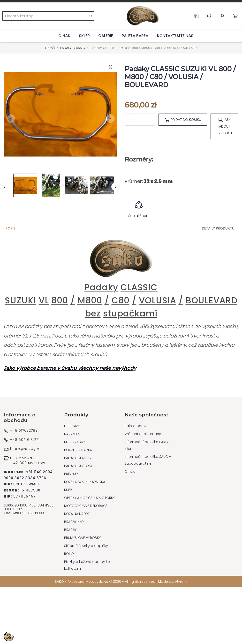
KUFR (68, 490)
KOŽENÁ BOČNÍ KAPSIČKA (85, 482)
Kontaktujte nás (175, 36)
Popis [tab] (10, 228)
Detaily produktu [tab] (218, 228)
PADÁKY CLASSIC (78, 458)
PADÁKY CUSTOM (78, 466)
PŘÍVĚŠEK (71, 474)
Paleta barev (135, 36)
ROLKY (69, 554)
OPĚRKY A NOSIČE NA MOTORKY (89, 498)
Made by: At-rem (173, 582)
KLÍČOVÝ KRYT (75, 442)
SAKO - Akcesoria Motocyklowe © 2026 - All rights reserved (106, 582)
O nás (64, 36)
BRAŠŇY (70, 530)
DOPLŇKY (72, 426)
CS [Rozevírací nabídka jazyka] (196, 16)
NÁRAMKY (72, 434)
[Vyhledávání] (48, 16)
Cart (235, 16)
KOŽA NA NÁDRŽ (77, 514)
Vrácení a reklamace (143, 434)
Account (222, 16)
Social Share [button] (139, 208)
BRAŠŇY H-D (74, 522)
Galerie (106, 36)
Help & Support (209, 16)
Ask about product (224, 126)
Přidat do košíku (183, 120)
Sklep (84, 36)
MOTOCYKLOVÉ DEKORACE (86, 506)
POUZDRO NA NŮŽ (78, 450)
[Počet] (140, 120)
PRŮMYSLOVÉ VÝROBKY (82, 538)
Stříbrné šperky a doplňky (86, 546)
